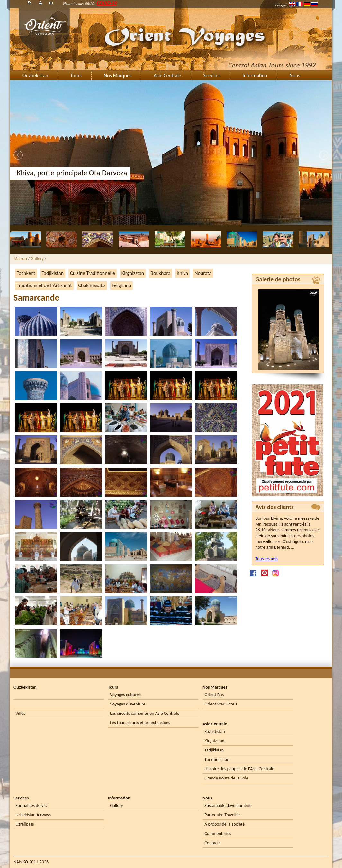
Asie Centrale (167, 75)
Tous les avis (266, 559)
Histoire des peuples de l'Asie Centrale (239, 769)
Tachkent (26, 273)
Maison (20, 259)
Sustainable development (228, 805)
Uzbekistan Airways (33, 815)
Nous (295, 75)
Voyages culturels (126, 695)
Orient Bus (214, 695)
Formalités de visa (32, 805)
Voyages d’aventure (128, 704)
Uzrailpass (25, 824)
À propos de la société (225, 824)
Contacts (212, 843)
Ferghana (122, 285)
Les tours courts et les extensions (140, 723)
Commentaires (218, 833)
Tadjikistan (53, 273)
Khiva (182, 273)
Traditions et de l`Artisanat (44, 285)
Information (255, 75)
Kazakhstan (215, 731)
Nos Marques (118, 75)
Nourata (203, 273)
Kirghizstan (133, 273)
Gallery (116, 805)
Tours (76, 75)
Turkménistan (217, 759)
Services (212, 75)
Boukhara (160, 273)
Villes (20, 713)
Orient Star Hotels (221, 704)
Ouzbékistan (35, 75)
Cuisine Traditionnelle (93, 273)
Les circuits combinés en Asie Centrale (144, 713)
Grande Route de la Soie (226, 778)
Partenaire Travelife (222, 815)
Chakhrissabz (92, 285)
